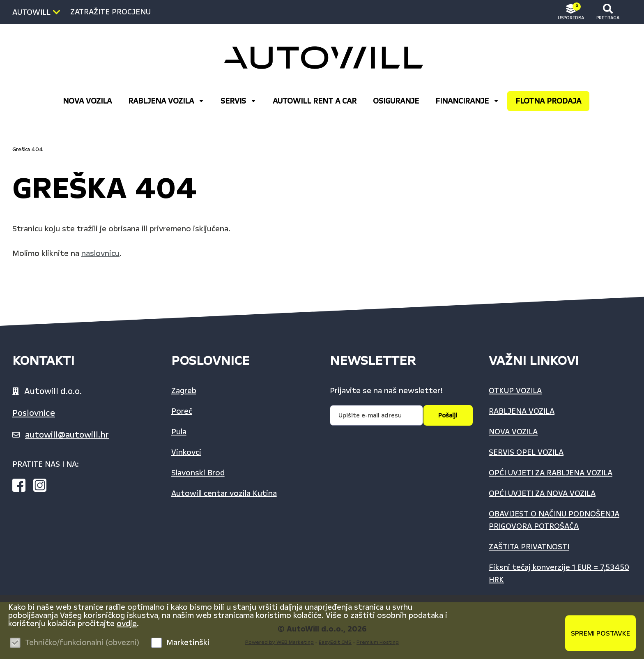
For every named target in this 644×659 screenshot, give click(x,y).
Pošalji (448, 415)
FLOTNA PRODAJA (548, 101)
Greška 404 (28, 150)
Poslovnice (34, 413)
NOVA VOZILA (87, 101)
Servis (238, 101)
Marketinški (188, 643)
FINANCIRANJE (467, 101)
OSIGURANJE (396, 101)
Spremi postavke (600, 633)
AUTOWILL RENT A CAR (315, 101)
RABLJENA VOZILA (166, 101)
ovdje (127, 624)
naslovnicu (100, 253)
